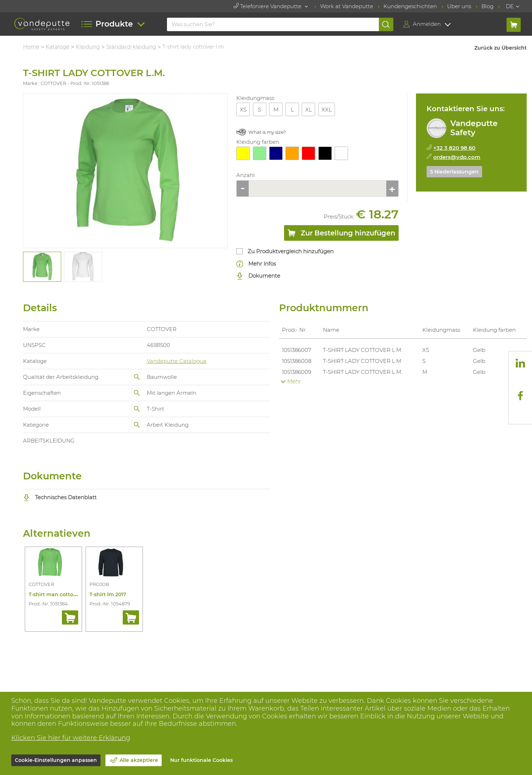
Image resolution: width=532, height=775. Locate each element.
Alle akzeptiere (139, 760)
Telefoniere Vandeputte (268, 6)
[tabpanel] (42, 267)
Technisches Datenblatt (60, 497)
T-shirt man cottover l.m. (60, 594)
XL (309, 110)
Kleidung (88, 47)
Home (31, 47)
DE (510, 6)
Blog (487, 6)
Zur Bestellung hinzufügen (341, 234)
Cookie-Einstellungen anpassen (56, 760)
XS (243, 110)
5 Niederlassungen (454, 172)
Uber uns (459, 6)
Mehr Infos (256, 264)
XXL (327, 110)
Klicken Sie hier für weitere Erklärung (71, 738)
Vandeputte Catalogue (177, 361)
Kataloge (57, 47)
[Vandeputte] (42, 24)
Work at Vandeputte (347, 6)
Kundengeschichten (410, 6)
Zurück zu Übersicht (501, 48)
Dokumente (258, 276)
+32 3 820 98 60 (454, 148)
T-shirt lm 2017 (108, 594)
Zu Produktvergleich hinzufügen (291, 251)
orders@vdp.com (457, 157)
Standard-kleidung (131, 47)
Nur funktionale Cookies (201, 760)
